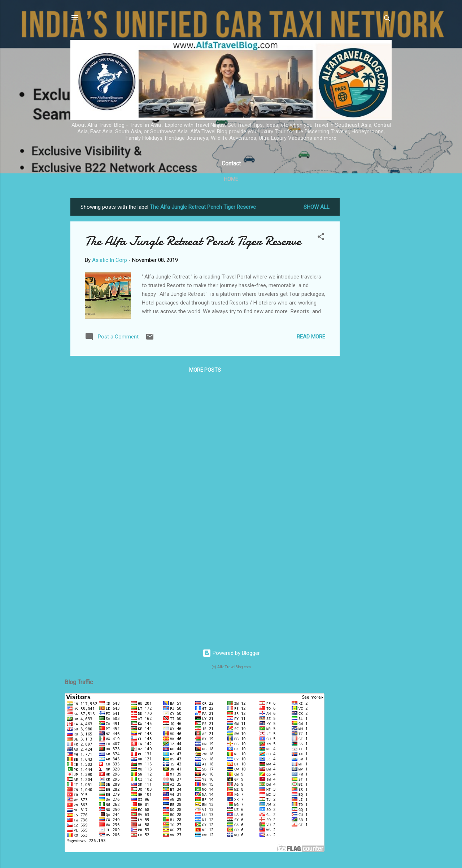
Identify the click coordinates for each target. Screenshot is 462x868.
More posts (205, 370)
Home (231, 179)
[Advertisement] (369, 307)
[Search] (387, 20)
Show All (317, 207)
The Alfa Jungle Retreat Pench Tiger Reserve (193, 241)
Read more (311, 337)
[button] (321, 238)
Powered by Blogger (231, 653)
